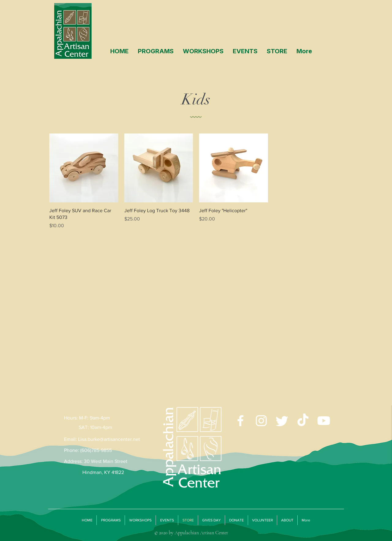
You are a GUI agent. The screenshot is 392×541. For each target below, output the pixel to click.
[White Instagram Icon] (261, 421)
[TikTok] (303, 421)
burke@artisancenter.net (114, 439)
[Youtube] (324, 421)
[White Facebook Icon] (240, 421)
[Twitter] (282, 421)
